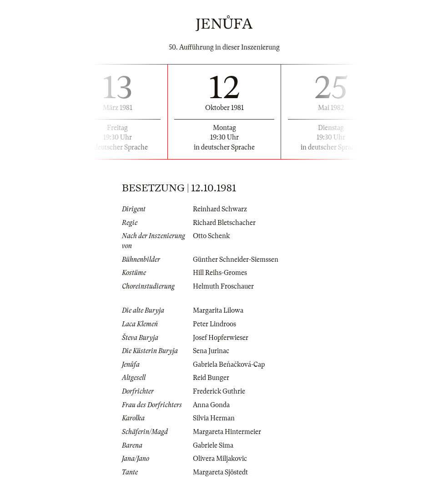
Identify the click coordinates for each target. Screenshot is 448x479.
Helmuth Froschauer (223, 286)
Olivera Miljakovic (220, 459)
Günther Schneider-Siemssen (236, 259)
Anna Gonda (211, 405)
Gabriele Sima (213, 445)
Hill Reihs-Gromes (220, 273)
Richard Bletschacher (224, 223)
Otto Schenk (211, 236)
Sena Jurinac (211, 351)
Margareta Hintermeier (227, 432)
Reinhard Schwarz (220, 209)
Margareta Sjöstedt (220, 472)
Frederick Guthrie (219, 391)
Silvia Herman (214, 418)
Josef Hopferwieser (221, 338)
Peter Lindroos (214, 324)
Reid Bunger (211, 378)
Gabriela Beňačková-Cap (229, 364)
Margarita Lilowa (218, 310)
